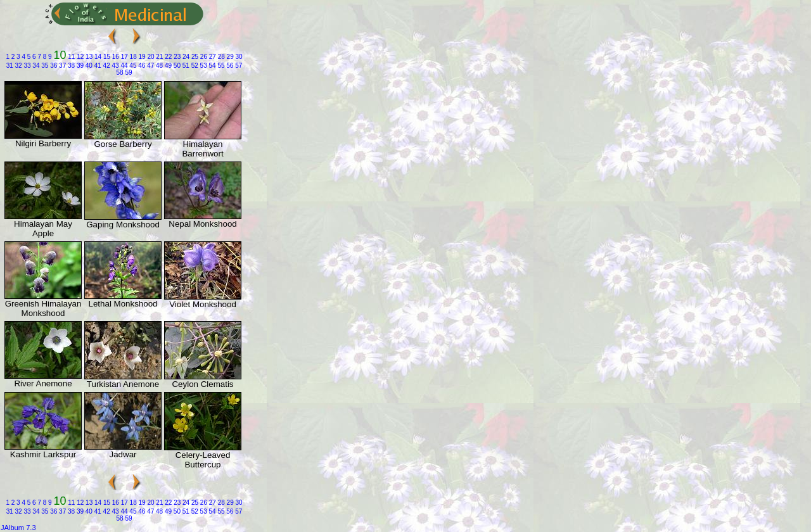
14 (97, 57)
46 (141, 66)
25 (194, 57)
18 (132, 57)
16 (115, 57)
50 (176, 66)
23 (176, 57)
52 (194, 66)
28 (220, 57)
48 (158, 66)
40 (88, 66)
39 (79, 66)
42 (106, 66)
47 (150, 66)
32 (18, 66)
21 (159, 57)
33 (27, 66)
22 (167, 57)
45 (132, 66)
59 (128, 73)
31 (10, 66)
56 (229, 66)
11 (71, 57)
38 (70, 66)
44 (124, 66)
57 (238, 66)
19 (141, 57)
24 (185, 57)
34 (35, 66)
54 (212, 66)
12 (79, 57)
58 (119, 73)
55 (220, 66)
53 (203, 66)
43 (115, 66)
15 (106, 57)
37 (61, 66)
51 (185, 66)
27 (212, 57)
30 (238, 57)
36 (53, 66)
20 (150, 57)
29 (229, 57)
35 (44, 66)
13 (88, 57)
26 (203, 57)
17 (124, 57)
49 (167, 66)
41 (97, 66)
